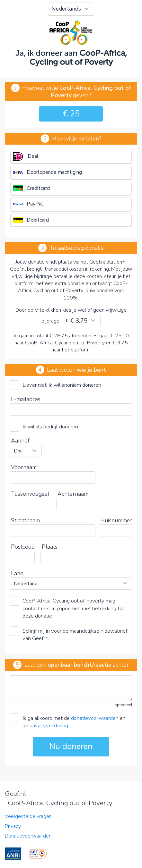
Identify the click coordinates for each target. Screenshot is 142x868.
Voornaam (24, 467)
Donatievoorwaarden (28, 836)
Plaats (50, 547)
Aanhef (20, 441)
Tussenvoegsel (30, 494)
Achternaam (73, 494)
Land (17, 573)
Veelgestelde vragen (28, 816)
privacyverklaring (49, 725)
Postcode (23, 547)
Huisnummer (116, 520)
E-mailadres (26, 399)
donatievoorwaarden (95, 718)
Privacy (13, 826)
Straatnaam (25, 520)
